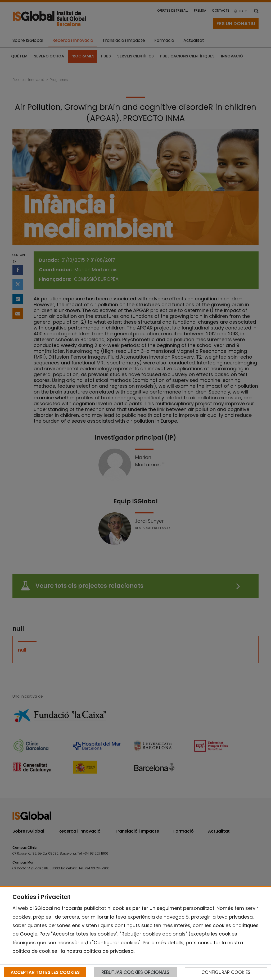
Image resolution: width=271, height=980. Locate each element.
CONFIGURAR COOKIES (226, 972)
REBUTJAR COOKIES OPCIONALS (135, 972)
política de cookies (35, 951)
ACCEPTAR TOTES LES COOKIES (45, 972)
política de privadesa (109, 951)
